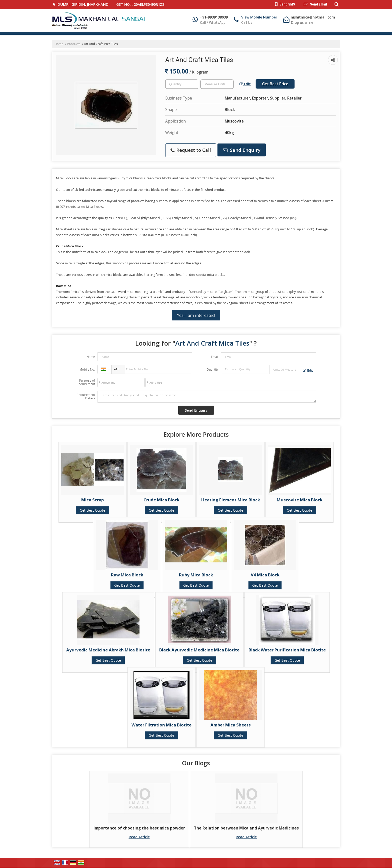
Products (74, 44)
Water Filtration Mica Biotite (161, 725)
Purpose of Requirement (86, 382)
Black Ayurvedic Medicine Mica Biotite (199, 650)
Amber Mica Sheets (231, 725)
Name (91, 357)
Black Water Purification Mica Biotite (287, 650)
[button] (259, 17)
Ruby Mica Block (196, 575)
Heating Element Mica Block (231, 500)
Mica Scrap (92, 500)
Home (59, 44)
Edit (245, 84)
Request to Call (191, 150)
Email (215, 357)
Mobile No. (87, 369)
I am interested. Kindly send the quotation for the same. (207, 397)
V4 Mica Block (265, 575)
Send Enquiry (242, 150)
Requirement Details (86, 397)
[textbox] (217, 84)
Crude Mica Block (161, 500)
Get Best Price (275, 84)
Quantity (212, 369)
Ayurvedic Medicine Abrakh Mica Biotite (108, 650)
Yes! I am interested (196, 315)
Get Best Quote (92, 510)
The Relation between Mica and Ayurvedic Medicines (246, 828)
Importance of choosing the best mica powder (139, 828)
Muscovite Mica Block (300, 500)
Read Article (139, 837)
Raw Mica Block (127, 575)
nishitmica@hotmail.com (313, 17)
